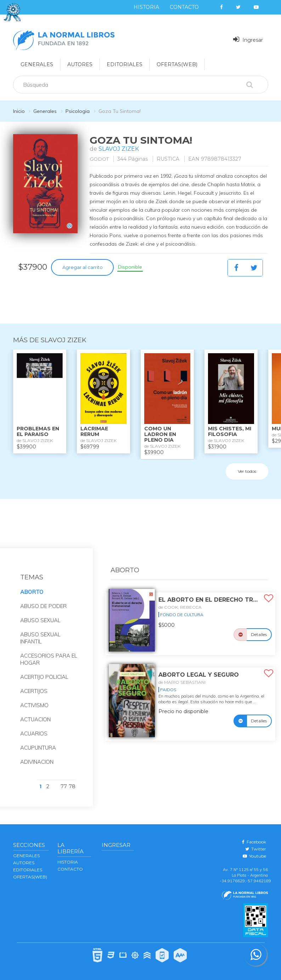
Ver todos (247, 471)
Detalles (259, 634)
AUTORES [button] (80, 64)
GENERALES (26, 856)
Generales (45, 111)
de (180, 607)
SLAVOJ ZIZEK (119, 149)
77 (64, 786)
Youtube (254, 856)
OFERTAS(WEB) (177, 64)
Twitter (256, 849)
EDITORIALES (28, 870)
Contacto (184, 7)
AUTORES (24, 863)
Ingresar (248, 39)
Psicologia (78, 111)
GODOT (99, 159)
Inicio (19, 111)
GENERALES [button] (37, 64)
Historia (146, 7)
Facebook (254, 842)
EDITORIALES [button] (125, 64)
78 (72, 786)
